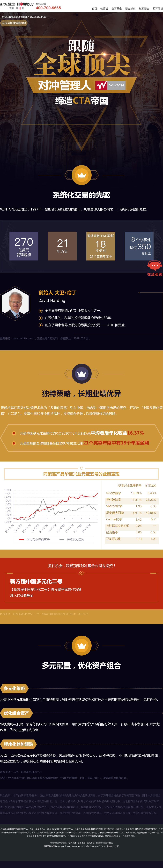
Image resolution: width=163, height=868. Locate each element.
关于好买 (109, 843)
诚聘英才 (72, 843)
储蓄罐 (104, 9)
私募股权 (158, 9)
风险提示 (100, 843)
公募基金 (117, 9)
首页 (95, 9)
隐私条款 (91, 843)
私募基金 (144, 9)
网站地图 (54, 843)
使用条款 (81, 843)
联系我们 (63, 843)
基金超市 (130, 9)
